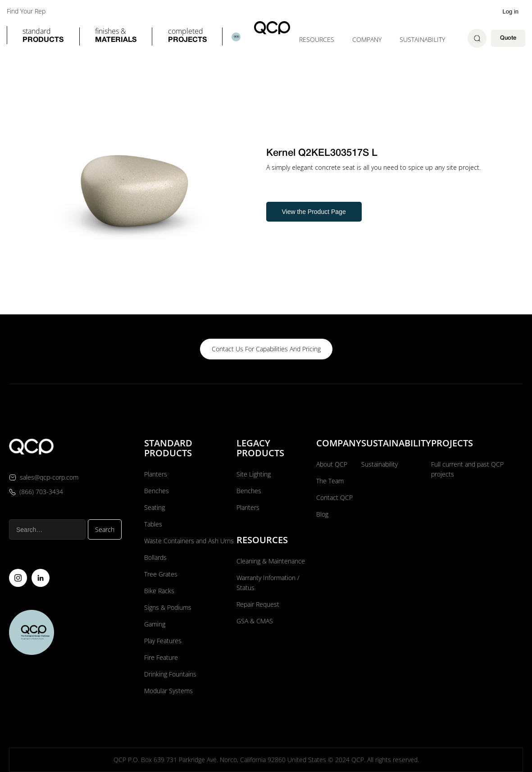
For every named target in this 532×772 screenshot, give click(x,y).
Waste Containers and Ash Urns (189, 541)
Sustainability (422, 39)
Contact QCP (334, 497)
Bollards (155, 557)
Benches (157, 491)
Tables (153, 524)
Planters (156, 474)
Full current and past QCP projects (467, 469)
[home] (272, 27)
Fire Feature (161, 657)
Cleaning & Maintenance (271, 561)
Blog (322, 514)
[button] (43, 36)
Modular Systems (168, 691)
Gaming (155, 624)
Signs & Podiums (168, 607)
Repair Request (258, 604)
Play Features (163, 641)
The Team (330, 481)
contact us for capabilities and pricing (266, 349)
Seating (155, 507)
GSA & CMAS (255, 621)
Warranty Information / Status (268, 583)
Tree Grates (161, 574)
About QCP (332, 464)
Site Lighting (254, 474)
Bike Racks (159, 591)
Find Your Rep (26, 11)
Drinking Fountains (170, 674)
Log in (511, 11)
